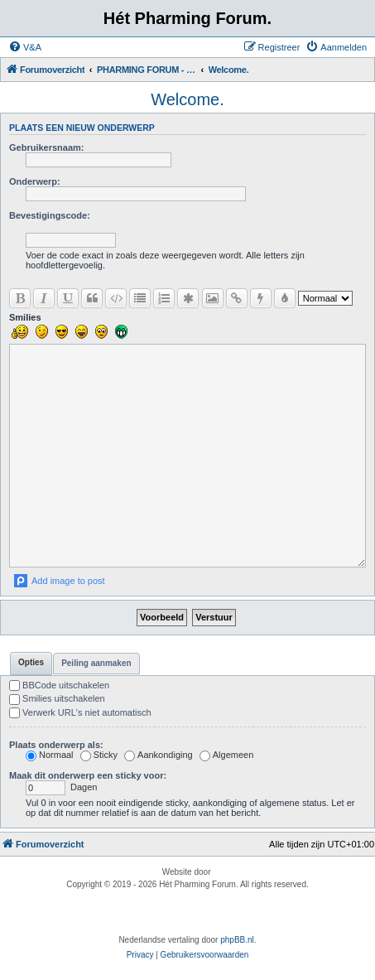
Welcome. (187, 99)
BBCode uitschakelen (59, 685)
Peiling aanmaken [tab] (96, 663)
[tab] (31, 664)
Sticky (99, 755)
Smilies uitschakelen (57, 698)
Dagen (61, 787)
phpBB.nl (237, 940)
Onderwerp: (35, 181)
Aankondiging (159, 755)
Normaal (50, 755)
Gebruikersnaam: (46, 147)
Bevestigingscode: (50, 215)
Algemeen (227, 755)
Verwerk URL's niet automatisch (80, 712)
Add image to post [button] (68, 581)
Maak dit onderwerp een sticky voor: (88, 775)
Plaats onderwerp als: (56, 745)
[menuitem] (25, 47)
